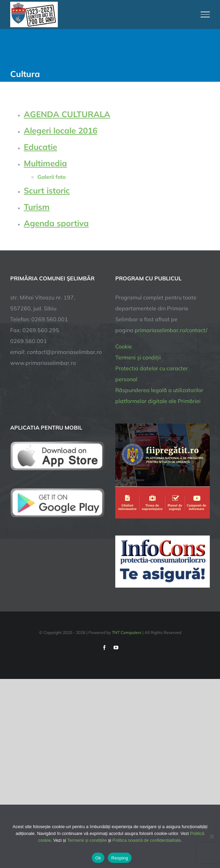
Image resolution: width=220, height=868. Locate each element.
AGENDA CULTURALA (67, 114)
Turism (37, 207)
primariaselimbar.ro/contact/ (171, 330)
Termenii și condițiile (87, 840)
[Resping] (211, 836)
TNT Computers (127, 632)
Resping (120, 858)
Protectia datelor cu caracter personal (152, 374)
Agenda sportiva (56, 223)
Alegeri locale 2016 (61, 130)
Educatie (40, 147)
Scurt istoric (47, 190)
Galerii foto (52, 177)
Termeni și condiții (138, 357)
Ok (98, 858)
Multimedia (45, 163)
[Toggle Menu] (205, 14)
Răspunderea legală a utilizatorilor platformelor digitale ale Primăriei (159, 396)
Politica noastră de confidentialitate (147, 840)
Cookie (124, 346)
